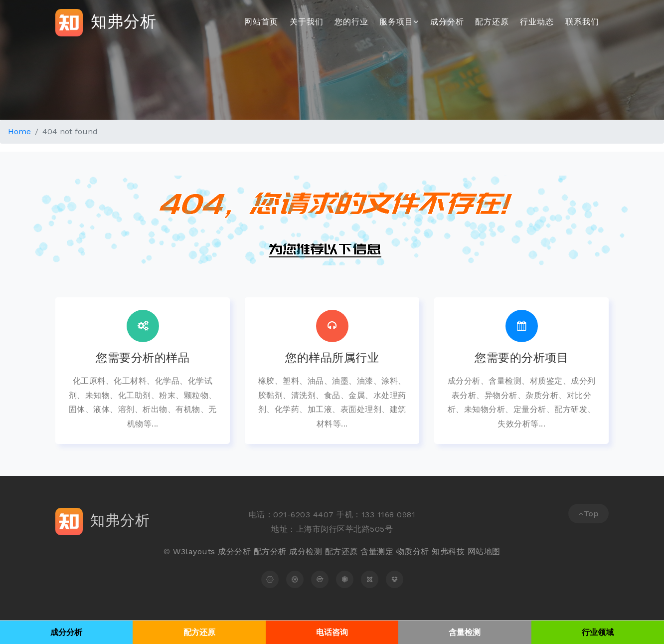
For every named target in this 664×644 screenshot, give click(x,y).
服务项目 (399, 22)
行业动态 (537, 22)
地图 (492, 551)
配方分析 (270, 551)
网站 (476, 551)
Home (19, 131)
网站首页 (261, 22)
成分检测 (306, 551)
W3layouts (194, 551)
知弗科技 (448, 551)
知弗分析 (106, 23)
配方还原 (492, 22)
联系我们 (582, 22)
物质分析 (413, 551)
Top (588, 514)
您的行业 (351, 22)
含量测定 (377, 551)
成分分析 (447, 22)
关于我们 (307, 22)
